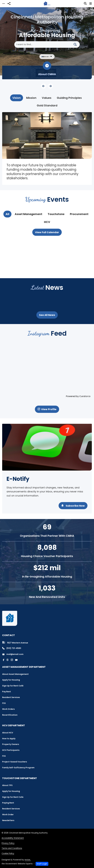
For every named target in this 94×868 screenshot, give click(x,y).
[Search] (76, 45)
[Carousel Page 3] (48, 57)
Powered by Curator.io (78, 396)
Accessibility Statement (13, 838)
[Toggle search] (85, 4)
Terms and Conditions (12, 848)
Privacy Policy (8, 843)
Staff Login (42, 864)
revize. (28, 860)
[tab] (17, 98)
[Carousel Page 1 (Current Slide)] (43, 57)
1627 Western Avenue (15, 643)
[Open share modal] (9, 4)
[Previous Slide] (44, 86)
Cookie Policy (8, 853)
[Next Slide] (50, 86)
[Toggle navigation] (4, 4)
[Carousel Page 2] (46, 57)
